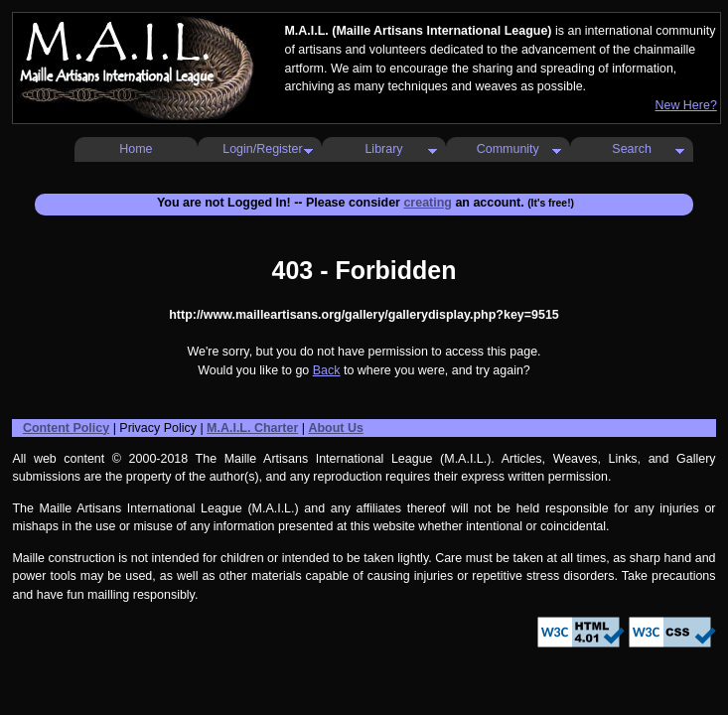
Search (632, 149)
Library (383, 149)
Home (136, 149)
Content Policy (66, 428)
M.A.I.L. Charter (252, 428)
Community (508, 149)
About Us (335, 428)
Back (327, 370)
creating (428, 203)
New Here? (685, 105)
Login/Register (262, 149)
